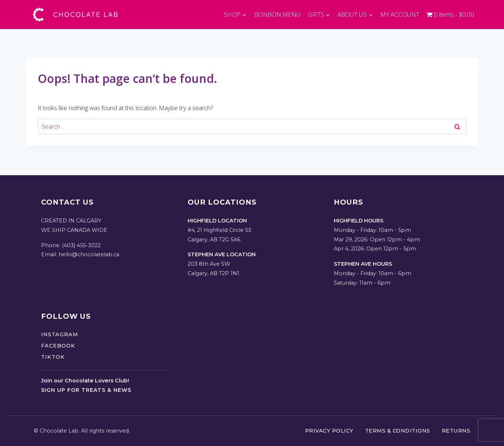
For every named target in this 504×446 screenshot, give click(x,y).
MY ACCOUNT (400, 14)
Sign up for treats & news (86, 390)
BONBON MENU (277, 14)
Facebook (58, 346)
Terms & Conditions (398, 431)
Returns (456, 431)
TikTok (53, 357)
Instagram (60, 334)
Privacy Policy (329, 431)
